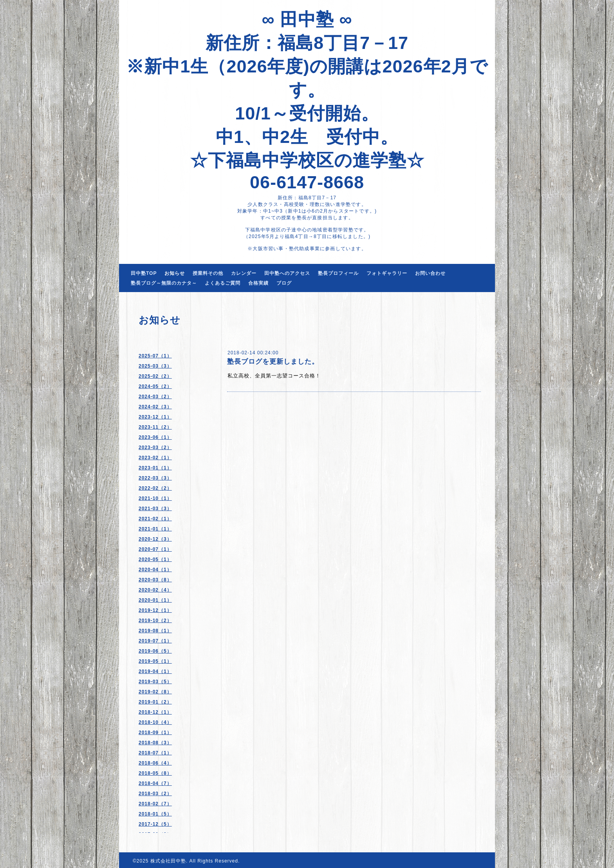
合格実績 (258, 283)
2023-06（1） (155, 437)
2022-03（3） (155, 478)
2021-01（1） (155, 529)
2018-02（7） (155, 804)
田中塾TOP (144, 273)
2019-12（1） (155, 610)
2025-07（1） (155, 356)
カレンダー (244, 273)
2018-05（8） (155, 773)
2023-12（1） (155, 417)
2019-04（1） (155, 671)
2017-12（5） (155, 824)
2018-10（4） (155, 722)
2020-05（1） (155, 559)
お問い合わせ (430, 273)
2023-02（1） (155, 458)
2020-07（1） (155, 549)
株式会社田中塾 (168, 861)
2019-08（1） (155, 631)
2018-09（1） (155, 733)
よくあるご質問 (223, 283)
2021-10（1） (155, 498)
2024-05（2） (155, 386)
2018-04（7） (155, 783)
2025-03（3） (155, 366)
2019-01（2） (155, 702)
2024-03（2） (155, 397)
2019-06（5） (155, 651)
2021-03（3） (155, 509)
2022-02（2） (155, 488)
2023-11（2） (155, 427)
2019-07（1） (155, 641)
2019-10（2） (155, 621)
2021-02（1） (155, 519)
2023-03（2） (155, 448)
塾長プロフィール (338, 273)
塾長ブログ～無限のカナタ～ (164, 283)
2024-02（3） (155, 407)
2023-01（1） (155, 468)
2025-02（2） (155, 376)
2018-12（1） (155, 712)
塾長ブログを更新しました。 (273, 362)
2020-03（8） (155, 580)
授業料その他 (208, 273)
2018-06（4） (155, 763)
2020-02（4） (155, 590)
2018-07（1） (155, 753)
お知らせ (175, 273)
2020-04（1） (155, 570)
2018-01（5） (155, 814)
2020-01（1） (155, 600)
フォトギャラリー (387, 273)
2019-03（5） (155, 682)
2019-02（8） (155, 692)
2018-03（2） (155, 794)
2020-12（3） (155, 539)
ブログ (284, 283)
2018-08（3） (155, 743)
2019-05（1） (155, 661)
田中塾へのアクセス (287, 273)
